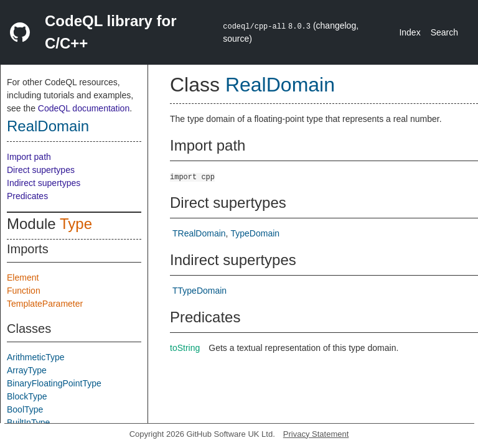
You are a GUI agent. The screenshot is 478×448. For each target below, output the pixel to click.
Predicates (27, 196)
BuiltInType (28, 422)
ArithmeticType (36, 357)
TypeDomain (255, 233)
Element (23, 278)
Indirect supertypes (44, 183)
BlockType (27, 396)
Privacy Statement (316, 434)
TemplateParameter (45, 304)
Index (410, 32)
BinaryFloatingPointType (54, 383)
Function (24, 291)
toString (185, 348)
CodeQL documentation (84, 108)
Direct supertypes (41, 170)
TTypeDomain (199, 291)
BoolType (25, 409)
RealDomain (48, 126)
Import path (29, 157)
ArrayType (27, 370)
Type (76, 224)
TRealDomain (199, 233)
